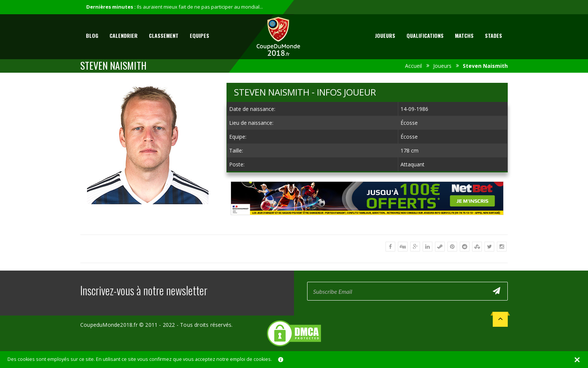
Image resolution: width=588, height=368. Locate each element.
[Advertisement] (367, 222)
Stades (493, 35)
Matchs (464, 35)
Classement (164, 35)
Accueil (413, 66)
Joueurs (385, 35)
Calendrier (124, 35)
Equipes (199, 35)
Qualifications (425, 35)
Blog (92, 35)
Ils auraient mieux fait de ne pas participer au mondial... (200, 7)
